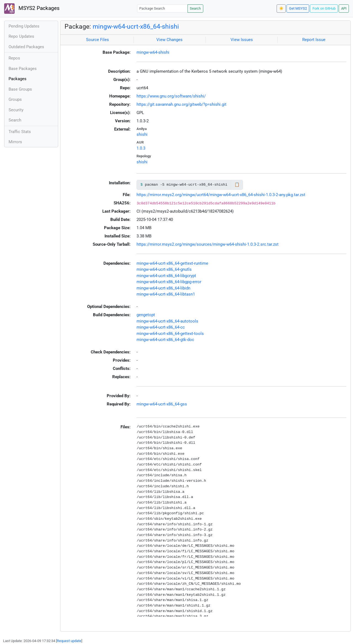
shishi (142, 134)
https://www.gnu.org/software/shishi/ (171, 96)
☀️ (281, 8)
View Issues (242, 40)
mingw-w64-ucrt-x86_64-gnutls (164, 269)
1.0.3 (141, 148)
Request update (69, 641)
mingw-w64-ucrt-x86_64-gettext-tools (170, 334)
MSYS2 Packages (32, 9)
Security (16, 110)
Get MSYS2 (298, 8)
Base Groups (20, 89)
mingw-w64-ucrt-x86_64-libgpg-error (169, 282)
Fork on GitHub (324, 8)
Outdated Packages (26, 47)
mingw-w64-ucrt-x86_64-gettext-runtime (172, 263)
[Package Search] (162, 8)
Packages (18, 79)
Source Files (97, 40)
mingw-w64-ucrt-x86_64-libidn (163, 288)
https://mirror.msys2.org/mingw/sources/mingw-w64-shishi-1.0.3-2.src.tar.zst (208, 244)
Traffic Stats (20, 132)
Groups (15, 99)
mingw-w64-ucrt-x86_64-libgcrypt (166, 276)
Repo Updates (21, 36)
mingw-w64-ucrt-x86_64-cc (161, 327)
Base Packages (23, 69)
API (344, 8)
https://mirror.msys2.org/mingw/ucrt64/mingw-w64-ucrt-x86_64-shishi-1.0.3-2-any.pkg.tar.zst (221, 195)
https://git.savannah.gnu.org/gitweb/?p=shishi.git (181, 104)
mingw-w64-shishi (153, 52)
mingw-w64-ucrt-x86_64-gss (162, 404)
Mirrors (15, 142)
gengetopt (146, 315)
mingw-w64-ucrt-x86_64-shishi (136, 26)
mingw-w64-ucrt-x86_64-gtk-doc (165, 340)
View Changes (169, 40)
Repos (14, 58)
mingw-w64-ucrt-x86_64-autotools (167, 321)
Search (195, 8)
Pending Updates (24, 26)
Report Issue (314, 40)
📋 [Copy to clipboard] (237, 185)
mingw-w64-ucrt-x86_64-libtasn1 (166, 294)
